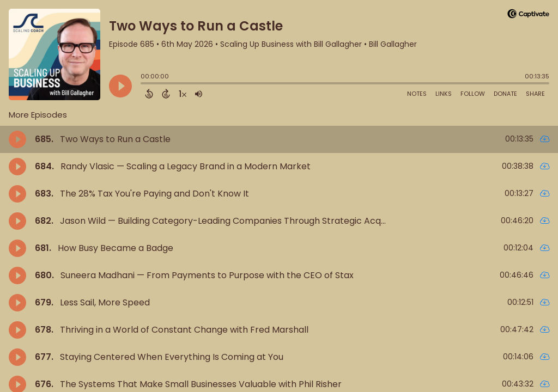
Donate (505, 94)
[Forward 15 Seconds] (166, 94)
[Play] (120, 86)
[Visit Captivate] (528, 16)
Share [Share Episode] (535, 94)
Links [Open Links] (444, 94)
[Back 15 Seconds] (149, 94)
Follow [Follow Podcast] (473, 94)
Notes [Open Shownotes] (417, 94)
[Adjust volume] (199, 94)
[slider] (143, 84)
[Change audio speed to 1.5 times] (183, 94)
